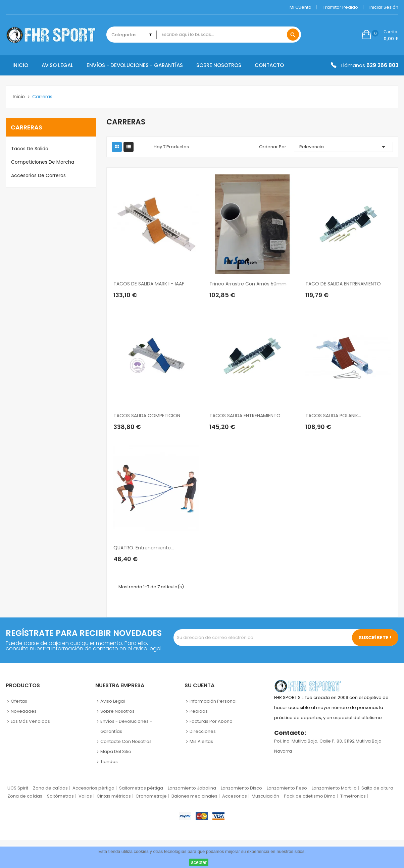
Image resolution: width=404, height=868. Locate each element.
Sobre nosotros (117, 711)
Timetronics (353, 796)
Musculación (265, 796)
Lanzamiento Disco (241, 788)
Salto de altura (377, 788)
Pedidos (199, 711)
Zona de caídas (50, 788)
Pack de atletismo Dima (310, 796)
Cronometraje (151, 796)
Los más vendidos (30, 721)
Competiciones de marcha (43, 162)
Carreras (27, 127)
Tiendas (109, 762)
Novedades (24, 711)
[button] (380, 35)
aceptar (199, 862)
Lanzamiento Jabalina (192, 788)
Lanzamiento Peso (287, 788)
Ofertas (19, 701)
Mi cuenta (300, 7)
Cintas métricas (114, 796)
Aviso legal (113, 701)
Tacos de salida (30, 149)
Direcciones (203, 731)
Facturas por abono (211, 721)
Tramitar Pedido (340, 7)
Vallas (85, 796)
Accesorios (235, 796)
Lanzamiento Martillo (334, 788)
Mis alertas (201, 741)
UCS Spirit (18, 788)
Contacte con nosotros (126, 741)
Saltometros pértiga (141, 788)
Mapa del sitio (116, 751)
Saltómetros (60, 796)
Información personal (213, 701)
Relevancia (344, 147)
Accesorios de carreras (38, 175)
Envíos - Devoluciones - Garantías (126, 726)
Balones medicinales (194, 796)
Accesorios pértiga (93, 788)
